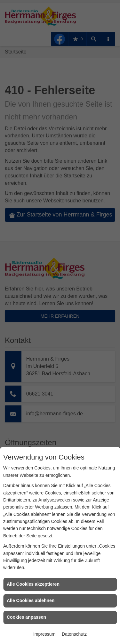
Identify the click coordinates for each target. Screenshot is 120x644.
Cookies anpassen (26, 617)
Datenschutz (74, 634)
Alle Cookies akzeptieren (33, 584)
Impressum (44, 634)
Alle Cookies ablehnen (31, 600)
